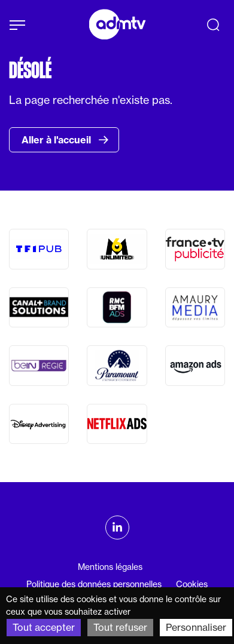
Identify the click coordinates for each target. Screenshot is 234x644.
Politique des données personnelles (94, 584)
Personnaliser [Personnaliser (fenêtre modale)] (196, 627)
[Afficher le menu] (17, 25)
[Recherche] (213, 24)
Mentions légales (110, 567)
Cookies (192, 584)
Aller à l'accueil (65, 140)
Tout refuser (120, 627)
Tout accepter (44, 627)
